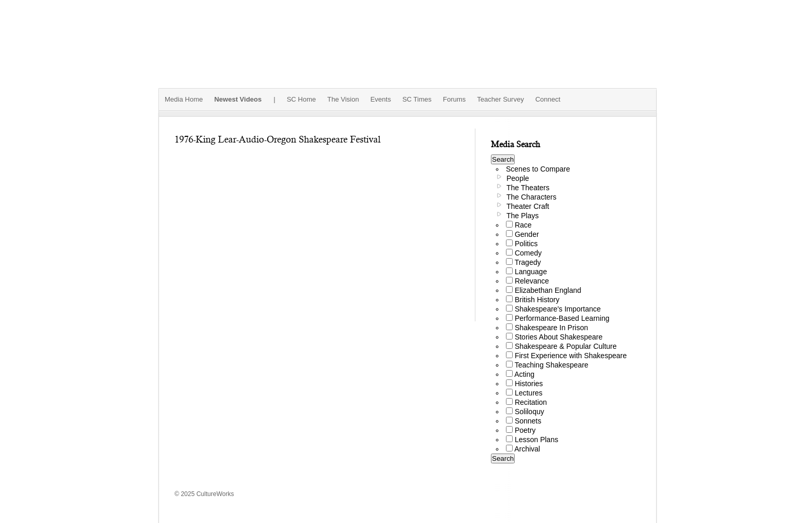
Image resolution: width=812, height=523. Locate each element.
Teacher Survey (500, 99)
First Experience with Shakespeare (571, 356)
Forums (454, 99)
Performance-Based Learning (562, 318)
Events (381, 99)
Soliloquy (530, 412)
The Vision (343, 99)
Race (523, 225)
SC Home (301, 99)
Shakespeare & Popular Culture (566, 346)
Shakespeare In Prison (552, 328)
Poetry (525, 430)
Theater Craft (528, 206)
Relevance (532, 281)
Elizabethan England (548, 290)
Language (531, 272)
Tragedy (528, 262)
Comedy (528, 253)
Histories (529, 384)
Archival (527, 449)
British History (537, 300)
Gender (527, 234)
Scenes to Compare (538, 169)
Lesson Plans (536, 440)
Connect (548, 99)
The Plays (523, 216)
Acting (524, 374)
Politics (526, 244)
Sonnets (528, 421)
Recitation (531, 402)
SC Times (417, 99)
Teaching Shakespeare (552, 365)
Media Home (184, 99)
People (518, 178)
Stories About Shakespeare (559, 337)
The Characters (531, 197)
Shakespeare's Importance (558, 309)
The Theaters (528, 188)
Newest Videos (238, 99)
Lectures (529, 393)
